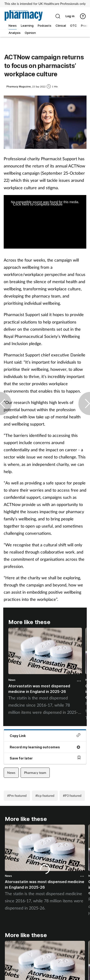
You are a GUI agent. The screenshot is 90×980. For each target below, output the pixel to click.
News (12, 680)
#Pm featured (17, 796)
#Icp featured (45, 796)
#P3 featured (72, 796)
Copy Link (45, 735)
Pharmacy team (35, 773)
